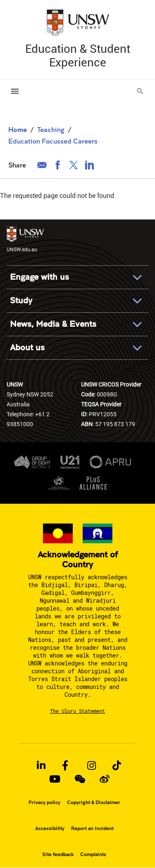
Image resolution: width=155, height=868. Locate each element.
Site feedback (58, 854)
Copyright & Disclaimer (94, 802)
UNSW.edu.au (25, 239)
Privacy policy (44, 802)
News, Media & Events (53, 324)
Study (21, 301)
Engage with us (39, 277)
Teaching (51, 129)
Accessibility (50, 828)
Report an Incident (92, 828)
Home (18, 129)
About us (27, 348)
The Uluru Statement (77, 711)
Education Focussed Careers (53, 141)
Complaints (93, 854)
